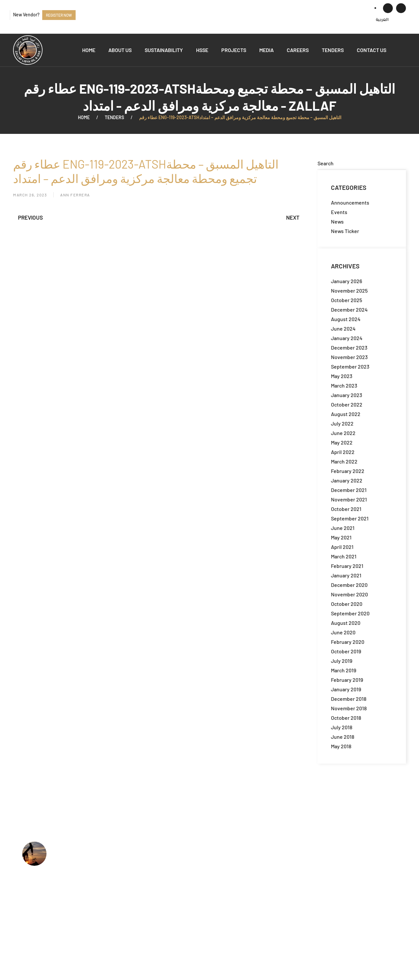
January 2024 (347, 338)
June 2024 (343, 328)
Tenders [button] (333, 50)
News (337, 221)
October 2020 (347, 604)
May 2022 (342, 442)
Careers (298, 50)
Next (293, 217)
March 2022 (344, 461)
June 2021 (343, 528)
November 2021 (349, 499)
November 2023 (349, 357)
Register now (59, 15)
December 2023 (349, 347)
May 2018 (341, 746)
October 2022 (347, 404)
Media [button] (266, 50)
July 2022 (342, 423)
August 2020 (346, 623)
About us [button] (120, 50)
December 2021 (349, 490)
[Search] (362, 163)
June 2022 (343, 433)
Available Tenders (188, 894)
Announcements (350, 202)
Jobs (173, 884)
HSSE (202, 50)
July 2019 (342, 661)
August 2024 (346, 319)
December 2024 (349, 309)
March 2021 (344, 556)
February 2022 (348, 471)
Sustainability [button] (164, 50)
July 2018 (342, 727)
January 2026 (346, 281)
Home (89, 50)
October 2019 (346, 651)
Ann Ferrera (75, 195)
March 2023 (344, 385)
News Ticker (345, 231)
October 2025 (346, 300)
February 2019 (347, 680)
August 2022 (346, 414)
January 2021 (346, 575)
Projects (234, 50)
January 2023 (346, 395)
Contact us (372, 50)
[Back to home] (28, 50)
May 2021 (341, 537)
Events (339, 212)
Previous (30, 217)
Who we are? (182, 854)
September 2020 (350, 613)
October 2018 (346, 718)
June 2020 (343, 632)
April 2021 (342, 547)
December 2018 (349, 699)
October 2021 (346, 509)
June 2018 (343, 737)
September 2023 (350, 366)
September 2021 (350, 518)
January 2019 (346, 689)
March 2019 (344, 670)
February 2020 (348, 642)
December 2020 (349, 585)
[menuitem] (382, 20)
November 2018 (349, 708)
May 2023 (342, 376)
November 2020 (349, 594)
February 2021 (347, 566)
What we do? (182, 864)
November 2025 (349, 290)
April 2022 (343, 452)
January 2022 (347, 480)
